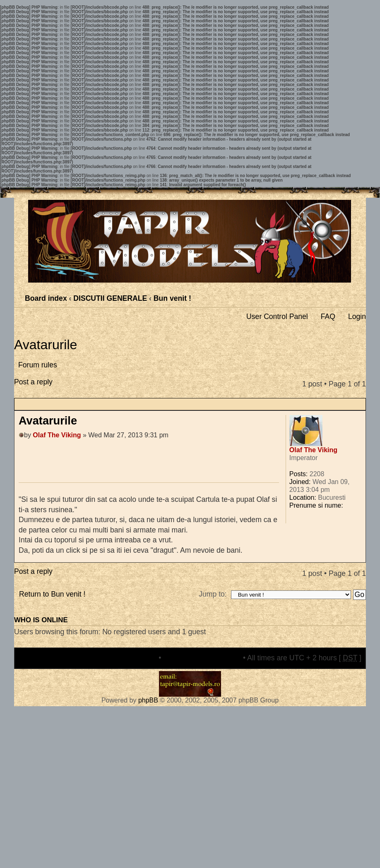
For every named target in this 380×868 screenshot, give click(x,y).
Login (357, 317)
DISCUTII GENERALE (110, 298)
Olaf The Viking (57, 435)
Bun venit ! (172, 298)
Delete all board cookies (202, 658)
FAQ (328, 317)
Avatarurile (46, 345)
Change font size (359, 296)
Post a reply (42, 388)
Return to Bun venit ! (52, 594)
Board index (46, 298)
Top (359, 558)
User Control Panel (277, 317)
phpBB (148, 700)
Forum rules (38, 365)
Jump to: (213, 594)
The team (141, 658)
